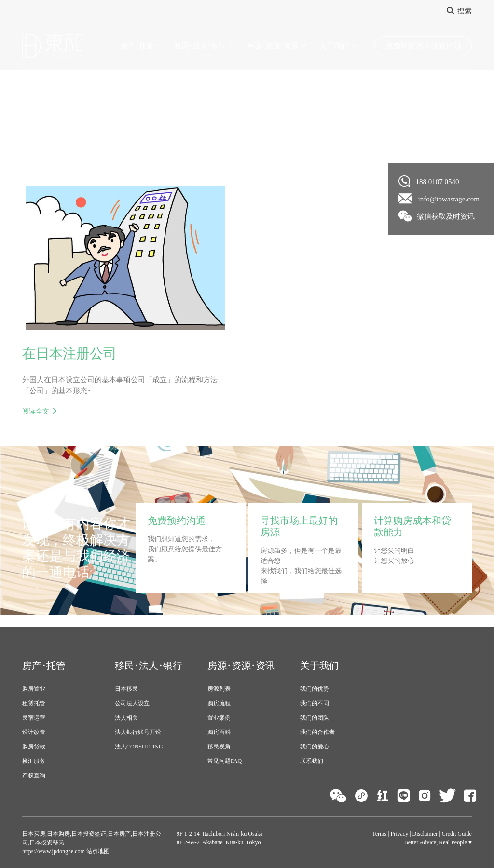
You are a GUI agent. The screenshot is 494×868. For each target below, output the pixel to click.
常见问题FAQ (225, 761)
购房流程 (219, 703)
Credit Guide (457, 834)
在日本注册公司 (69, 354)
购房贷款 (34, 747)
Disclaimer (425, 834)
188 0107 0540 (429, 181)
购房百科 (219, 732)
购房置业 (34, 689)
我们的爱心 (315, 747)
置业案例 (219, 718)
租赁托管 (34, 703)
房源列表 (219, 689)
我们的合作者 (317, 732)
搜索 (459, 11)
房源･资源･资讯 (273, 46)
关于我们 (334, 46)
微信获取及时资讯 (437, 216)
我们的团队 (315, 718)
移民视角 (219, 747)
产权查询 (34, 775)
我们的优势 (315, 689)
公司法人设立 (132, 703)
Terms (379, 834)
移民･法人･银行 (200, 46)
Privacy (400, 834)
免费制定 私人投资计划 (423, 46)
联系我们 (312, 761)
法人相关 (126, 718)
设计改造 (34, 732)
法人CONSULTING (139, 747)
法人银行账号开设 (138, 732)
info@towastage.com (439, 199)
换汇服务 (34, 761)
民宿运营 (34, 718)
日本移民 (126, 689)
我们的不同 (315, 703)
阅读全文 (36, 411)
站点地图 (97, 851)
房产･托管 (137, 46)
